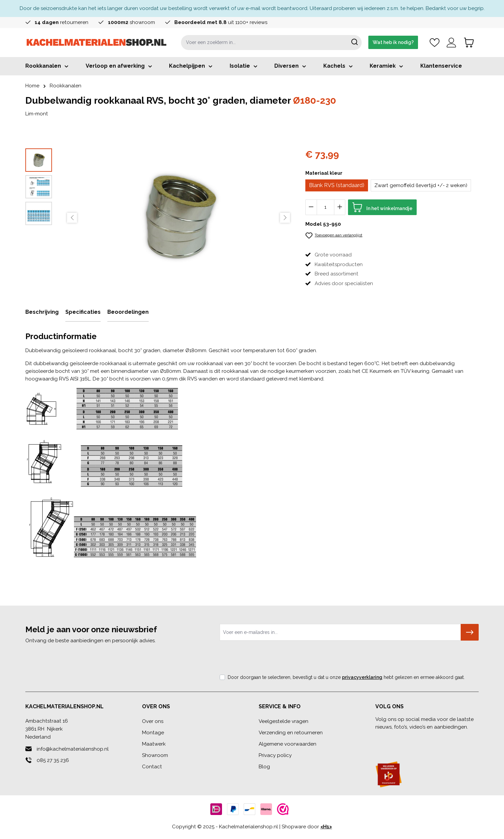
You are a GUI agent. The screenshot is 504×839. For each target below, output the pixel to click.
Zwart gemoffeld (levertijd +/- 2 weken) (421, 185)
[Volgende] (285, 218)
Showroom (155, 755)
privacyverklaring (362, 677)
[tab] (42, 312)
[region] (159, 218)
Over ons (153, 721)
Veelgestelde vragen (283, 721)
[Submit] (470, 632)
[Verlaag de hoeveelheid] (311, 207)
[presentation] (270, 659)
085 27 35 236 (53, 760)
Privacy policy (275, 755)
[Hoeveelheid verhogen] (340, 207)
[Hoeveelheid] (325, 207)
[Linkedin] (395, 739)
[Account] (451, 43)
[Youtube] (422, 739)
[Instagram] (409, 739)
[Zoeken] (354, 43)
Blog (264, 767)
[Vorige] (72, 218)
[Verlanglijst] (434, 43)
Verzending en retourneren (291, 733)
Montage (153, 733)
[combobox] (264, 43)
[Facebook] (381, 739)
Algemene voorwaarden (287, 744)
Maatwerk (154, 744)
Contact (152, 767)
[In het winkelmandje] (382, 207)
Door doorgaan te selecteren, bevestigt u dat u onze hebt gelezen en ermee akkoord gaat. (346, 677)
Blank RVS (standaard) (337, 185)
